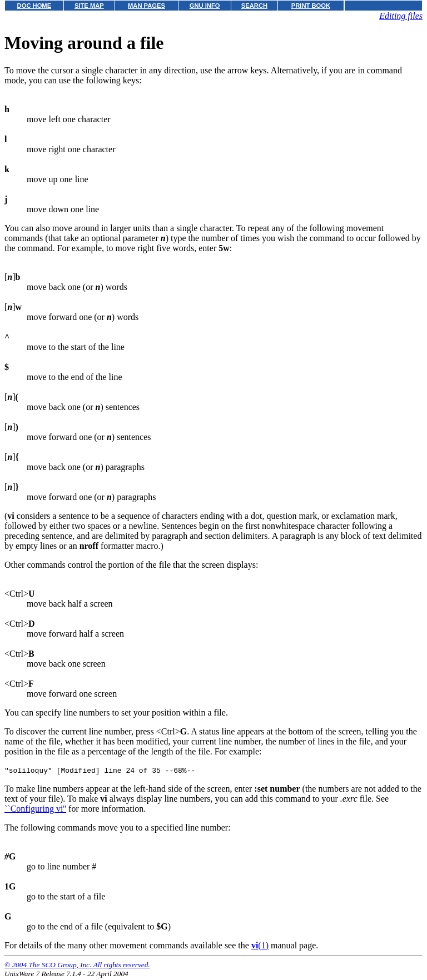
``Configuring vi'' (35, 810)
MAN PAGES (147, 6)
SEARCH (254, 6)
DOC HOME (34, 6)
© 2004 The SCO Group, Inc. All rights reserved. (77, 966)
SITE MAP (89, 6)
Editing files (401, 16)
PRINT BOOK (311, 6)
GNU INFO (205, 6)
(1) (260, 947)
